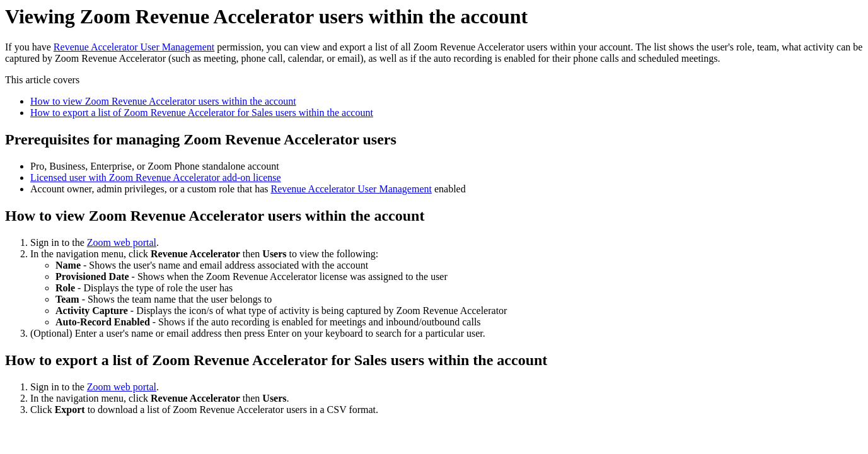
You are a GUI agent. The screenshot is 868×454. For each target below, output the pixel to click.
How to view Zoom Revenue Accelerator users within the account (163, 101)
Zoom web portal (122, 242)
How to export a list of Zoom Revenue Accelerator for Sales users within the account (202, 113)
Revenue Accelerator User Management (134, 47)
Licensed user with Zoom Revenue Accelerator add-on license (156, 178)
